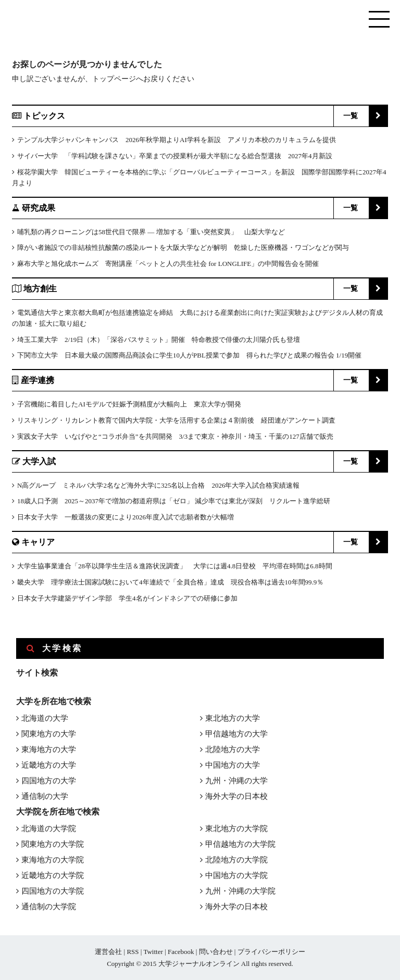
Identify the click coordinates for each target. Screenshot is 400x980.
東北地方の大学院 (236, 829)
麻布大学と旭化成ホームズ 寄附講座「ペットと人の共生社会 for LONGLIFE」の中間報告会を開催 (168, 264)
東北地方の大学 (233, 718)
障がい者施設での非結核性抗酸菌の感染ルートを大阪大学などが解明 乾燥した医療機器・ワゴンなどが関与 (183, 247)
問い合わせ (216, 952)
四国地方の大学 (49, 781)
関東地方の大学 (49, 734)
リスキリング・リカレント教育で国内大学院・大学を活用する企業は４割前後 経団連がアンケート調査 (176, 420)
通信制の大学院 (49, 907)
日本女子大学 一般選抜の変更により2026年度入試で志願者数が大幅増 (126, 517)
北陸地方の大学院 (236, 860)
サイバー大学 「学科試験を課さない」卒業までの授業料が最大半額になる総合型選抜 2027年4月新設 (175, 156)
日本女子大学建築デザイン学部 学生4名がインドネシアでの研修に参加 (127, 598)
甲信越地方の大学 (236, 734)
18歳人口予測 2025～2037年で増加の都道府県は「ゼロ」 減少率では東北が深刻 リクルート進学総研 (174, 501)
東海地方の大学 (49, 749)
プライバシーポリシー (271, 952)
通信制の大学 (45, 796)
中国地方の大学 (233, 765)
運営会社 (108, 952)
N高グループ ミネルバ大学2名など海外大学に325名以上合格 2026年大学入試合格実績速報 (158, 485)
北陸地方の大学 (233, 749)
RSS (133, 952)
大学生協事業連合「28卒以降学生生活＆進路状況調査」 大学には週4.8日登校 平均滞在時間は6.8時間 (175, 566)
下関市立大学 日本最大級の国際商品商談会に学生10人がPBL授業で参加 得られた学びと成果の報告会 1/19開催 (189, 355)
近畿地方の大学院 (53, 875)
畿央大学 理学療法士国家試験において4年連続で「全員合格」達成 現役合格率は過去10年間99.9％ (170, 582)
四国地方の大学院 (53, 891)
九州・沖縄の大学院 (240, 891)
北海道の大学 (45, 718)
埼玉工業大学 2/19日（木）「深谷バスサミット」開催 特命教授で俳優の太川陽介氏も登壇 (159, 340)
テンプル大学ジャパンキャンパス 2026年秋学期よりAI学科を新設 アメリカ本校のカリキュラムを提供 (177, 140)
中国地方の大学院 (236, 875)
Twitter (153, 952)
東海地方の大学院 (53, 860)
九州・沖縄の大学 (236, 781)
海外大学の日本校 (236, 796)
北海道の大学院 (49, 829)
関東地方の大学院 (53, 844)
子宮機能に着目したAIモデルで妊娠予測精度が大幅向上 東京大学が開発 (129, 404)
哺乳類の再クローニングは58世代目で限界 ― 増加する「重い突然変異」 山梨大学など (151, 232)
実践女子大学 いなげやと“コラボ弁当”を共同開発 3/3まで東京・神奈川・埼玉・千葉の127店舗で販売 (175, 436)
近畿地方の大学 (49, 765)
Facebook (181, 952)
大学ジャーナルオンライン (199, 964)
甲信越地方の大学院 (240, 844)
